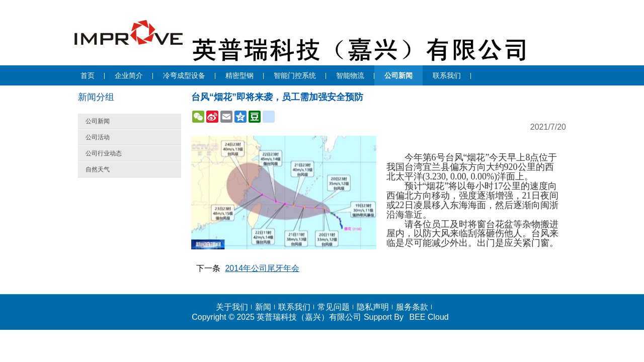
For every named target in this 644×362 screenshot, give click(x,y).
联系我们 (447, 75)
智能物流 (350, 75)
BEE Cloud (429, 317)
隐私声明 (373, 307)
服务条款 (412, 307)
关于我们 (232, 307)
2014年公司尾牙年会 (262, 268)
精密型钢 (239, 75)
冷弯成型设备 (184, 75)
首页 (88, 75)
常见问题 (334, 307)
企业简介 (129, 75)
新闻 (263, 307)
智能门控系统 (295, 75)
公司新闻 (398, 75)
